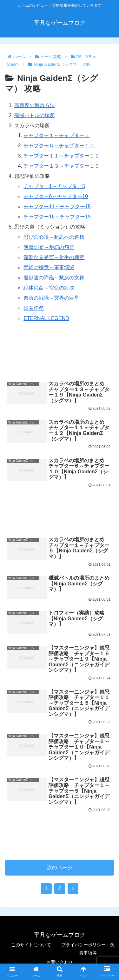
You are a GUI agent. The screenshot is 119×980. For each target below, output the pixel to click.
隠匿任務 (34, 308)
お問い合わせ (60, 962)
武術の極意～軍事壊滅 (49, 267)
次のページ (60, 867)
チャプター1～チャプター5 (54, 186)
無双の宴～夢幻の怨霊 (49, 247)
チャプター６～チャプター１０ (59, 146)
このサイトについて (31, 945)
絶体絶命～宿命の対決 (49, 288)
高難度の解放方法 (35, 105)
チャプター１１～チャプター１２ (62, 156)
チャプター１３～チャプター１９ (62, 166)
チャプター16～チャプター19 (57, 217)
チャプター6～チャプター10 (56, 196)
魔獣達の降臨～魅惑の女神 (54, 278)
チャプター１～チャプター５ (56, 135)
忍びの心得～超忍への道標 (54, 237)
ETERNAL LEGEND (46, 318)
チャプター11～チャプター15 (57, 207)
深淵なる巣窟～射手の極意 (54, 257)
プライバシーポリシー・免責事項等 (88, 949)
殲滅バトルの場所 (35, 115)
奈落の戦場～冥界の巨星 (51, 298)
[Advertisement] (60, 354)
